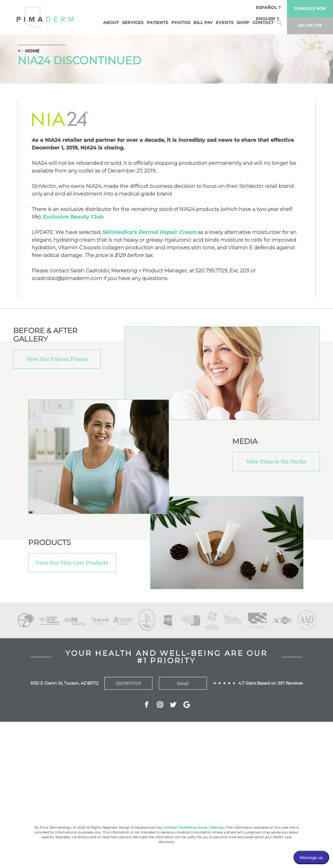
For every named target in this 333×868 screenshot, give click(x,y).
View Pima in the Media (276, 462)
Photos (181, 22)
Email (183, 683)
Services (133, 22)
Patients (157, 22)
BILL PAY (203, 22)
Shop (243, 22)
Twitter (173, 705)
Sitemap (217, 828)
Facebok (146, 705)
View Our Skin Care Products (72, 563)
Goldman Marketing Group (185, 828)
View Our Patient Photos (57, 359)
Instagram (160, 705)
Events (225, 22)
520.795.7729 (128, 683)
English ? (268, 19)
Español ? (268, 7)
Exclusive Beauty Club (73, 217)
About (111, 22)
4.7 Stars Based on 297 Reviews (270, 683)
